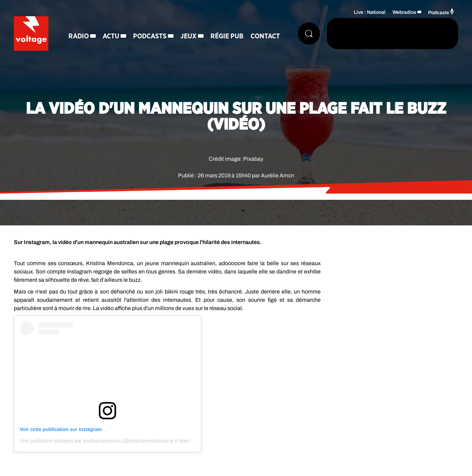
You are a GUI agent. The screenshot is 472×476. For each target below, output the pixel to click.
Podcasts (150, 36)
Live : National (370, 12)
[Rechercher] (309, 34)
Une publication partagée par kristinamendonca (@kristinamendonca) (94, 441)
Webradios (404, 12)
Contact (265, 36)
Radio (79, 36)
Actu (111, 36)
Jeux (188, 36)
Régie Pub (227, 36)
